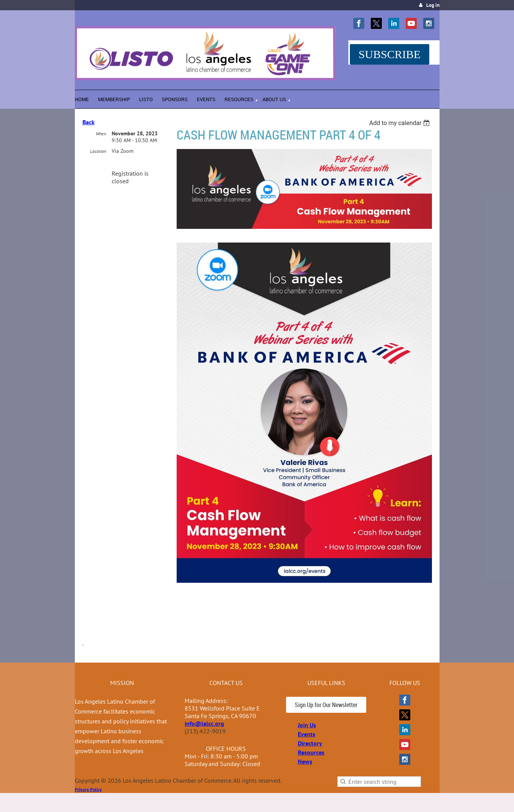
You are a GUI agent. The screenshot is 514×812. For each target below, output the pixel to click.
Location (98, 151)
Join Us (307, 725)
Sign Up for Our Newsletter (326, 705)
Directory (310, 743)
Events (307, 734)
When (101, 134)
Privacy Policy (88, 789)
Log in (433, 5)
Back (89, 122)
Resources (311, 752)
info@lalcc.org (204, 723)
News (305, 761)
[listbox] (401, 123)
